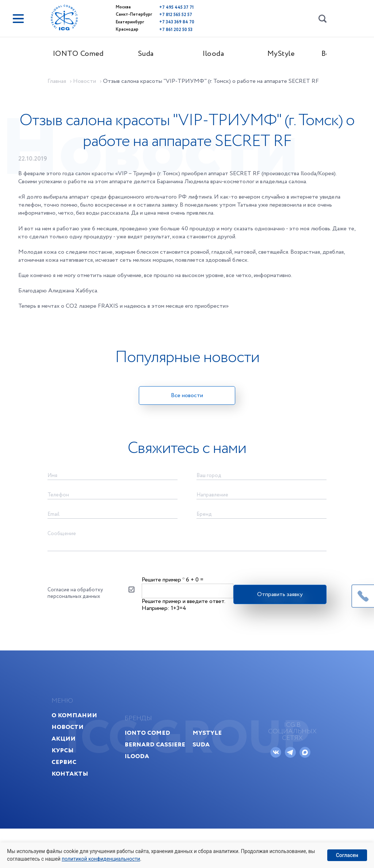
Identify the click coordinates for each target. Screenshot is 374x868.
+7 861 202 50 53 (161, 28)
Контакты (79, 807)
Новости (76, 761)
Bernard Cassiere (153, 778)
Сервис (73, 796)
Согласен (347, 855)
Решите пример (164, 603)
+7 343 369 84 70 (162, 21)
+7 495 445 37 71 (161, 7)
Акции (72, 772)
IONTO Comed (86, 53)
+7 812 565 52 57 (161, 14)
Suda (153, 53)
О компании (83, 749)
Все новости (187, 410)
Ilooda (221, 53)
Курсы (71, 784)
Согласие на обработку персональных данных (83, 617)
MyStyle (288, 53)
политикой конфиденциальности (102, 859)
